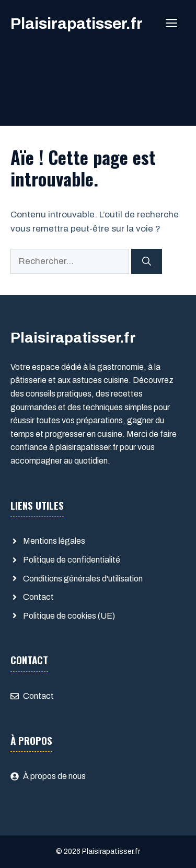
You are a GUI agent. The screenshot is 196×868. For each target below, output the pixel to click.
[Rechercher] (147, 261)
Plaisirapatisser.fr (77, 24)
